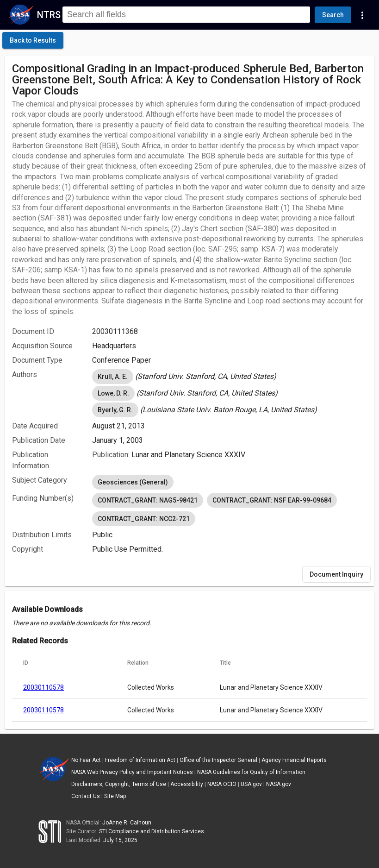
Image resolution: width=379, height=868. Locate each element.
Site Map (115, 796)
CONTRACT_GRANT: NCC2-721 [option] (144, 519)
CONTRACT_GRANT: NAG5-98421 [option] (148, 500)
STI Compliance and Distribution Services (152, 831)
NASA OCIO (222, 784)
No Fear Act (86, 760)
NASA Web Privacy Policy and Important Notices (132, 772)
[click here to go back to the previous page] (33, 40)
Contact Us (86, 796)
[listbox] (230, 377)
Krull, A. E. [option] (113, 377)
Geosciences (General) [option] (133, 482)
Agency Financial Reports (294, 760)
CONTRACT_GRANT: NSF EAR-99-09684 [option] (272, 500)
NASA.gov (279, 784)
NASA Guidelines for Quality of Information (251, 772)
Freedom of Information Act (140, 760)
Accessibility (187, 784)
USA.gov (251, 784)
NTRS (49, 15)
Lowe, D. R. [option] (113, 393)
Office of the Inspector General (218, 760)
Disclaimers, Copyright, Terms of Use (119, 784)
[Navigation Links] (362, 15)
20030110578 (43, 687)
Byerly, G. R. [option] (115, 410)
